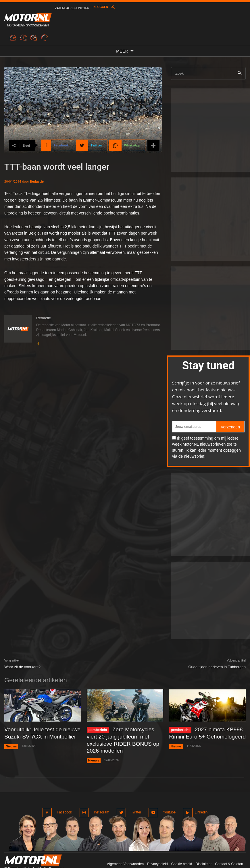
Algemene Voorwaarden (125, 850)
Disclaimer (203, 850)
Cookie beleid (182, 850)
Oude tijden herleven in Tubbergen (217, 667)
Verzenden (230, 427)
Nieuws (11, 744)
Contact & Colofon (229, 850)
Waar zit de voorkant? (22, 667)
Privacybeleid (157, 850)
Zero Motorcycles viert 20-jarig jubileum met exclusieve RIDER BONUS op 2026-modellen (122, 735)
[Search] (240, 73)
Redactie (37, 181)
